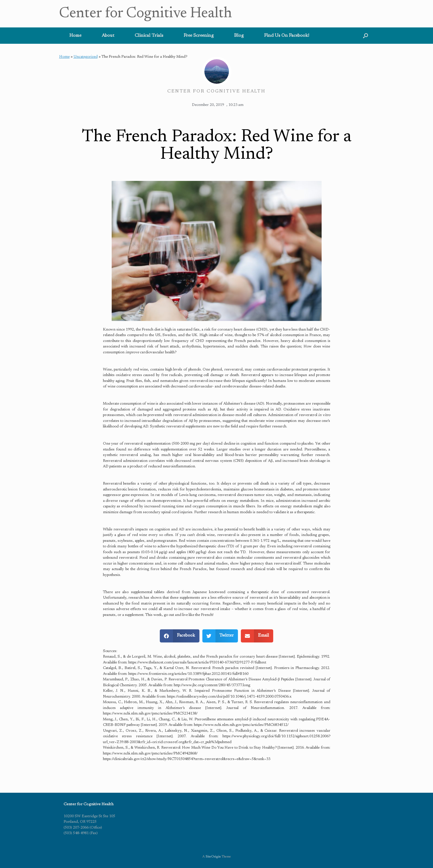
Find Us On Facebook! (287, 36)
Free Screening (199, 36)
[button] (365, 36)
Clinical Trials (149, 36)
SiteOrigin (213, 857)
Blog (239, 36)
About (108, 36)
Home (75, 36)
